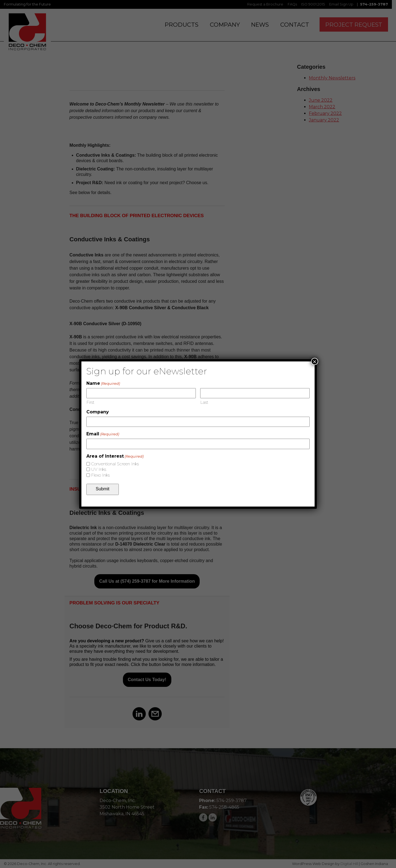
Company (98, 412)
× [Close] (315, 361)
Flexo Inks (100, 475)
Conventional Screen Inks (115, 464)
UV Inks (99, 469)
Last (204, 402)
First (90, 402)
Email (103, 434)
